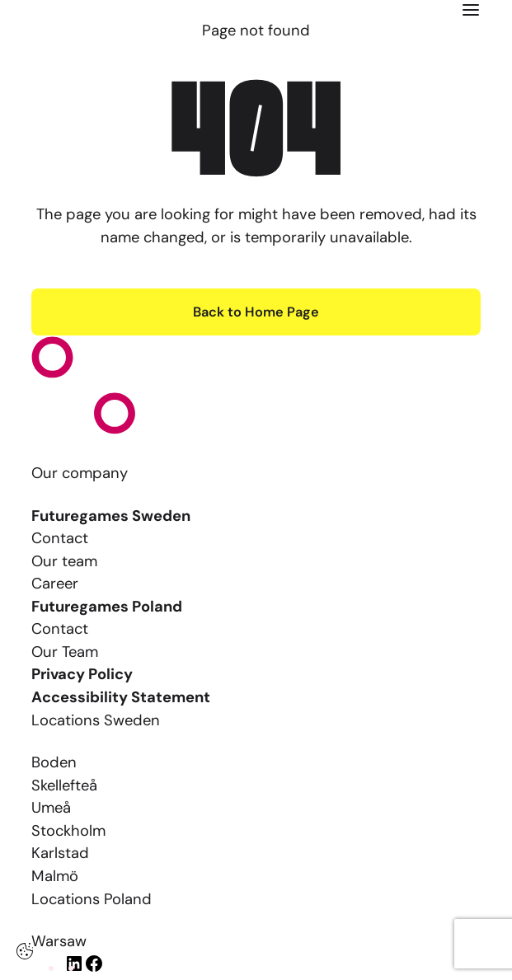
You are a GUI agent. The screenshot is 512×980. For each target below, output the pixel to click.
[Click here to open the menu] (471, 10)
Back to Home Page (256, 312)
